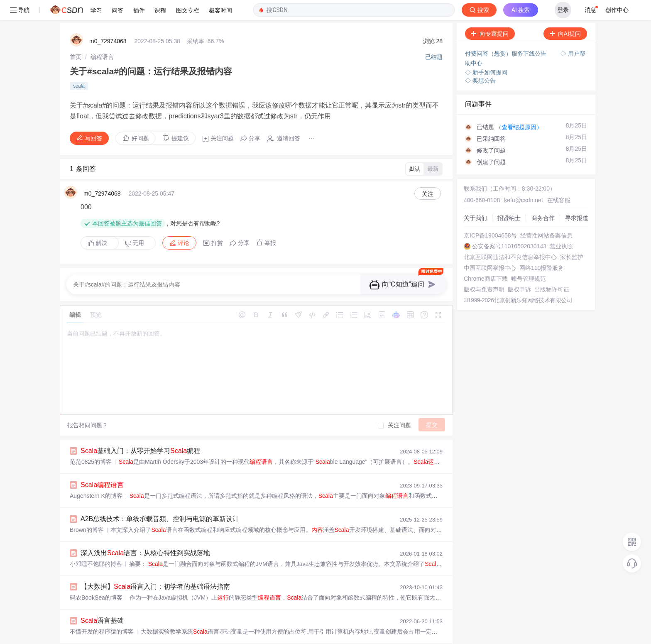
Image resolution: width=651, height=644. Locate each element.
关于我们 (475, 198)
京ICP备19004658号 (490, 215)
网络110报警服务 (542, 248)
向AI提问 (565, 14)
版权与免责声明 (484, 269)
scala (79, 66)
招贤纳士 (509, 198)
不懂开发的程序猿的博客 (102, 612)
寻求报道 (577, 198)
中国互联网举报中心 (490, 248)
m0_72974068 (108, 21)
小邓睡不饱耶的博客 (96, 544)
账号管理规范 (529, 259)
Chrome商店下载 (486, 259)
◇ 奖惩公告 (480, 61)
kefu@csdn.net (524, 180)
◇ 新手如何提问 (486, 52)
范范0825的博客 (91, 442)
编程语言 (102, 37)
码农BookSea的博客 (96, 578)
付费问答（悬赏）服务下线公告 (507, 34)
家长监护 (572, 237)
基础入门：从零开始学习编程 (140, 431)
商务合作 (543, 198)
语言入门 (102, 635)
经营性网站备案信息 (546, 215)
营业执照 (561, 226)
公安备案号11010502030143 (509, 226)
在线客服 (559, 180)
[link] (76, 37)
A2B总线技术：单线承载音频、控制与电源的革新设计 (160, 499)
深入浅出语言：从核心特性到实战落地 (145, 533)
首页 (76, 37)
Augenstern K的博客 (96, 476)
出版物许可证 (552, 269)
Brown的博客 (87, 510)
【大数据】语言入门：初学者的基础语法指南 (155, 567)
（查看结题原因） (519, 107)
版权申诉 (519, 269)
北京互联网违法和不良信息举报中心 (510, 237)
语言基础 (102, 601)
